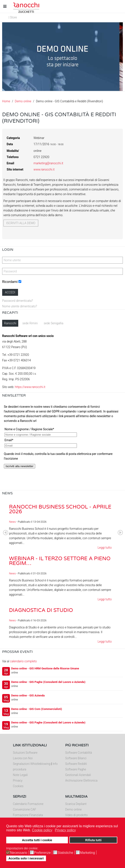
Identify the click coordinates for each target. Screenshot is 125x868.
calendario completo (23, 661)
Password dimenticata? (18, 301)
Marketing (87, 853)
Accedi (10, 292)
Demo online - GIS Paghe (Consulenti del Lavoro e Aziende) (48, 682)
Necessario (19, 853)
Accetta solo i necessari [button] (26, 858)
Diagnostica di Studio (41, 610)
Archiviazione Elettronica (81, 780)
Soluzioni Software (25, 753)
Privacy (18, 780)
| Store (13, 17)
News (12, 522)
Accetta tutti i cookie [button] (37, 840)
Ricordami (10, 282)
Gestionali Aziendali (78, 775)
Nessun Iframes (62, 445)
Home (6, 101)
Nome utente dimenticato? (20, 306)
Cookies (18, 786)
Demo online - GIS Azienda (28, 695)
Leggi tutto (105, 548)
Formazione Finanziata (28, 815)
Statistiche (65, 853)
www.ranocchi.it (44, 169)
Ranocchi (10, 323)
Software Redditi (76, 764)
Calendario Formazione (28, 804)
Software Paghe (76, 769)
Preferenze (42, 853)
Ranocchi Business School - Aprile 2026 (60, 509)
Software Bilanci (76, 758)
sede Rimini (30, 323)
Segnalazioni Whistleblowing (32, 764)
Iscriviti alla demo (21, 223)
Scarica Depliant (76, 804)
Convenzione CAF (24, 809)
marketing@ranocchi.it (48, 163)
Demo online (23, 101)
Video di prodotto (77, 815)
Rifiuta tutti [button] (93, 840)
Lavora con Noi (23, 758)
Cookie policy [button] (42, 830)
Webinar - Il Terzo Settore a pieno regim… (60, 561)
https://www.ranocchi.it (30, 387)
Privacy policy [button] (65, 830)
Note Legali (20, 775)
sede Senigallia (53, 323)
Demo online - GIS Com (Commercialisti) (37, 709)
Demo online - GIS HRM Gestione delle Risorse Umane (45, 668)
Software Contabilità (79, 753)
